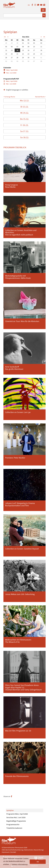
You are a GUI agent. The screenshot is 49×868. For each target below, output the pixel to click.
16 (28, 50)
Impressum (6, 852)
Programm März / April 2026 (17, 814)
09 (28, 47)
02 (28, 43)
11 (41, 47)
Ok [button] (38, 862)
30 (17, 43)
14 (17, 50)
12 (6, 50)
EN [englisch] (29, 5)
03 (34, 43)
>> (44, 37)
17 (34, 50)
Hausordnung (39, 850)
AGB (3, 850)
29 (12, 43)
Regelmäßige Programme (16, 821)
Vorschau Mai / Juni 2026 (16, 817)
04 (41, 43)
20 (12, 54)
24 (34, 54)
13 (12, 50)
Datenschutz (29, 850)
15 (23, 50)
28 (6, 43)
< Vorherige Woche (9, 97)
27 (12, 58)
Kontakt (13, 852)
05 (6, 47)
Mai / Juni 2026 (10, 73)
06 (12, 47)
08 (23, 47)
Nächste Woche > (40, 97)
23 (28, 54)
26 (6, 58)
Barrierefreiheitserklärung (14, 850)
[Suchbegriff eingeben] (23, 15)
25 (41, 54)
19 (6, 54)
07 (17, 47)
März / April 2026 (11, 70)
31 (34, 58)
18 (41, 50)
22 (23, 54)
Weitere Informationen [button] (20, 864)
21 (17, 54)
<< (5, 37)
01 (23, 43)
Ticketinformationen (14, 828)
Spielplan (10, 810)
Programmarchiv (13, 824)
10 (34, 47)
